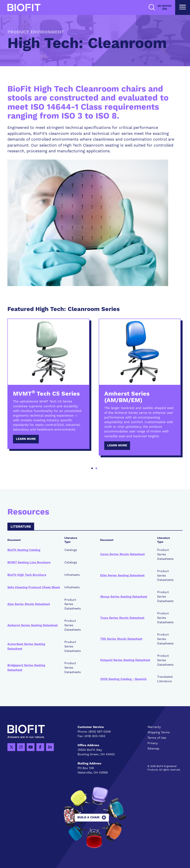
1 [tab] (92, 468)
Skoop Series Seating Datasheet (124, 597)
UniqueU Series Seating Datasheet (125, 660)
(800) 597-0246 (100, 732)
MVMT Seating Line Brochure (29, 562)
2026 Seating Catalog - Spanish (123, 679)
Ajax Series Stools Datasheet (29, 604)
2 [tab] (96, 468)
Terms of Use (157, 738)
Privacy (153, 743)
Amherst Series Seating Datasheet (33, 625)
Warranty (154, 727)
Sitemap (153, 749)
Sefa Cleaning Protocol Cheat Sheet (34, 587)
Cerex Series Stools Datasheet (122, 554)
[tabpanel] (48, 384)
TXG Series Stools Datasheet (121, 639)
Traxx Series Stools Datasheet (122, 618)
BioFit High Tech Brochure (27, 575)
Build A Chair (95, 818)
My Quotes (165, 8)
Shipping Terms (159, 732)
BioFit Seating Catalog (24, 550)
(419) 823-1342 (95, 736)
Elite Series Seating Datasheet (122, 575)
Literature (21, 527)
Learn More (26, 439)
